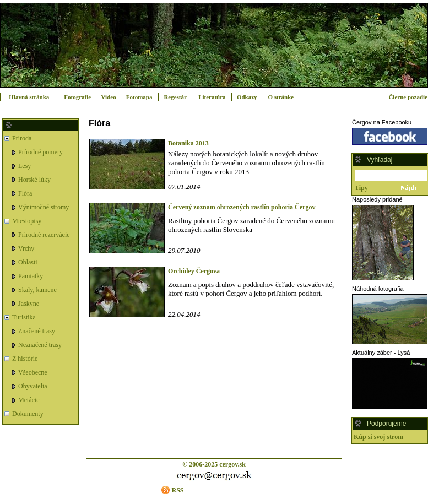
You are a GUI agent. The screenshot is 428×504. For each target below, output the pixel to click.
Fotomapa (139, 97)
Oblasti (28, 262)
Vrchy (26, 248)
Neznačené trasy (40, 345)
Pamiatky (31, 276)
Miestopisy (27, 221)
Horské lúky (34, 180)
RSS (177, 490)
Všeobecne (33, 372)
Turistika (24, 317)
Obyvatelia (33, 386)
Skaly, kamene (37, 290)
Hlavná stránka (29, 97)
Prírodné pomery (40, 152)
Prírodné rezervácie (44, 235)
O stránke (281, 97)
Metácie (29, 400)
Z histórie (25, 359)
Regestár (175, 97)
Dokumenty (28, 414)
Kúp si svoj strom (378, 437)
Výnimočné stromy (44, 207)
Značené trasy (37, 331)
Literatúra (212, 97)
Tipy (361, 188)
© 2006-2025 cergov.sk (214, 464)
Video (109, 97)
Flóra (25, 193)
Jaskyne (29, 304)
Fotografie (77, 97)
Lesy (25, 166)
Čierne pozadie (408, 97)
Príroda (22, 138)
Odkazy (247, 97)
